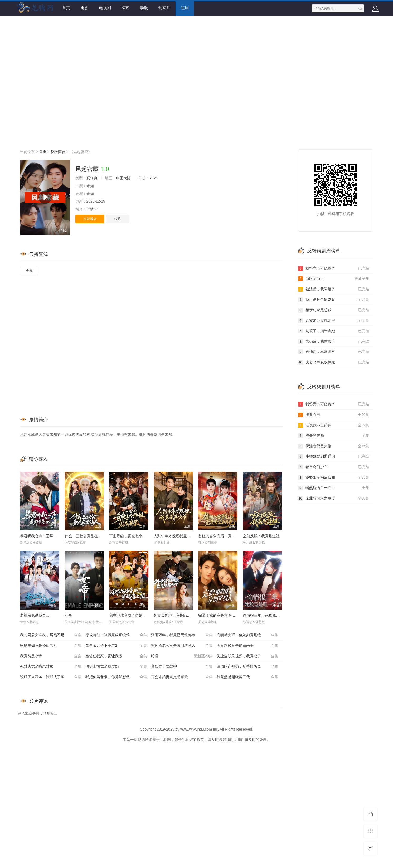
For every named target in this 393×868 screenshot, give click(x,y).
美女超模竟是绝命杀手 (248, 646)
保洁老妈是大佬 (334, 446)
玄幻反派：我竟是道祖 (261, 536)
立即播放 (90, 219)
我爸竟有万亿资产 (334, 268)
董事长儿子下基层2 (116, 646)
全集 (29, 271)
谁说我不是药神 (334, 425)
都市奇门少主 (334, 467)
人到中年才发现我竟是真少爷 (178, 536)
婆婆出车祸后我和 (334, 478)
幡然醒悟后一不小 (334, 488)
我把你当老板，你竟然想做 (116, 677)
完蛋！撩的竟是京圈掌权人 (220, 615)
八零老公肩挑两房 (334, 321)
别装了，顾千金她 (334, 331)
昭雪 (182, 656)
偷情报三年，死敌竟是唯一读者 (269, 615)
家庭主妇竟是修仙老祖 (51, 646)
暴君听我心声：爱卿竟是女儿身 (46, 536)
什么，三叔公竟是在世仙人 (87, 536)
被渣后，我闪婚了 (334, 289)
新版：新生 (334, 279)
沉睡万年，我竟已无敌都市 (182, 635)
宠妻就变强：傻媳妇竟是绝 (248, 635)
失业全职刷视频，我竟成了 (248, 656)
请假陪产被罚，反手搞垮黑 (248, 666)
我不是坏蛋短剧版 (334, 300)
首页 (66, 8)
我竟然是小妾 (51, 656)
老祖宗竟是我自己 (35, 615)
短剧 (185, 8)
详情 (92, 209)
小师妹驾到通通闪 (334, 457)
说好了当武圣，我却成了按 (51, 677)
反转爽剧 (58, 152)
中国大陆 (123, 178)
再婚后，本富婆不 (334, 352)
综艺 (125, 8)
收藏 (118, 219)
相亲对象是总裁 (334, 310)
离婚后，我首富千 (334, 342)
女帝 (68, 615)
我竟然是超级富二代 (248, 677)
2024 (154, 178)
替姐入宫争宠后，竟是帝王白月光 (226, 536)
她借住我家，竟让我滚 (116, 656)
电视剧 (105, 8)
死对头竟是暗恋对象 (51, 666)
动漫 (144, 8)
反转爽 (92, 178)
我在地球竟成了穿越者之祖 (131, 615)
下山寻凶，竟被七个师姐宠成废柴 (137, 536)
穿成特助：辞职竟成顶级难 (116, 635)
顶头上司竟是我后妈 (116, 666)
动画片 (164, 8)
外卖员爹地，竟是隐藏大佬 (176, 615)
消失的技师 (334, 436)
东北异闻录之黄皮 (334, 498)
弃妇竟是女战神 (182, 666)
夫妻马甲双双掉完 (334, 362)
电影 (85, 8)
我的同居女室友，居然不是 (51, 635)
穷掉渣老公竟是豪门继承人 (182, 646)
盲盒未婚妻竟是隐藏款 (182, 677)
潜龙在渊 (334, 415)
